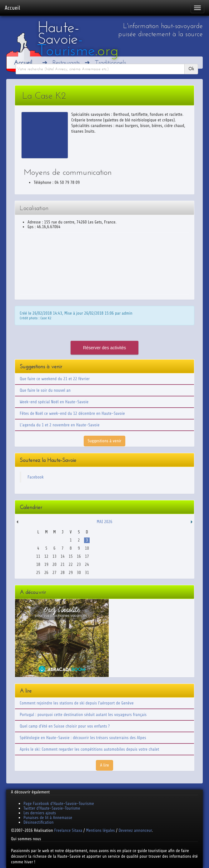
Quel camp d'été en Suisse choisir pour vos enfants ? (65, 726)
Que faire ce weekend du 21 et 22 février (55, 379)
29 (71, 573)
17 (87, 556)
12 (46, 556)
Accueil (12, 8)
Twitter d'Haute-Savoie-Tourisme (52, 808)
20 (55, 564)
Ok (191, 69)
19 (46, 564)
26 (46, 573)
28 (63, 573)
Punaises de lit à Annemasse (48, 818)
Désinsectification (38, 822)
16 (79, 556)
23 (79, 564)
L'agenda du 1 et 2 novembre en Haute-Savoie (60, 425)
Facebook (36, 477)
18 (38, 564)
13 (55, 556)
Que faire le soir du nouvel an (45, 390)
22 (71, 564)
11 (38, 556)
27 (55, 573)
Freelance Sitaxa (68, 830)
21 (63, 564)
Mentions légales (100, 830)
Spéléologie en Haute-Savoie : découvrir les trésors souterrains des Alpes (83, 738)
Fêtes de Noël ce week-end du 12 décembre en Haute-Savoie (72, 413)
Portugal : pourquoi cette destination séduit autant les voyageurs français (83, 715)
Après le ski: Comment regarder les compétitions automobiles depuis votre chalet (89, 749)
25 (38, 573)
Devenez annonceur (135, 830)
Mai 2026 (104, 522)
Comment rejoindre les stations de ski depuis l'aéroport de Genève (77, 703)
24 (87, 564)
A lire (104, 765)
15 (71, 556)
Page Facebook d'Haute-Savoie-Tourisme (59, 804)
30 (79, 573)
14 (63, 556)
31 (87, 573)
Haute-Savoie (78, 39)
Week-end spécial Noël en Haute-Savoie (54, 402)
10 (87, 548)
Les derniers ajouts (40, 813)
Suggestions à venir (105, 441)
